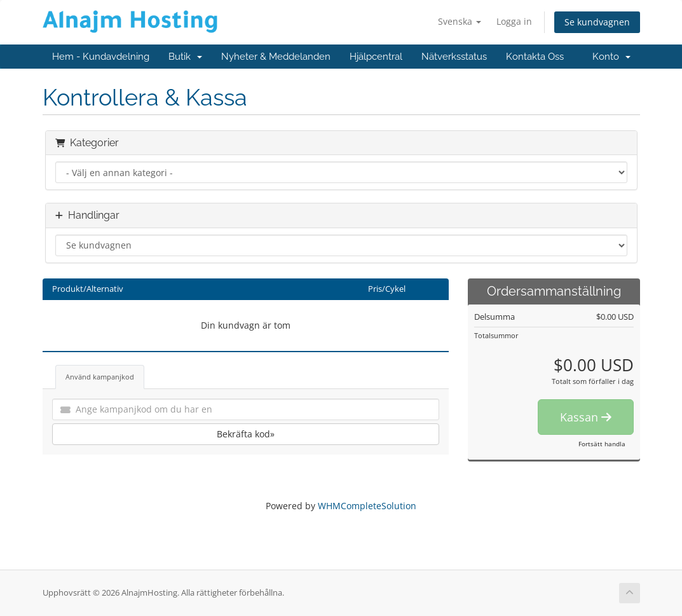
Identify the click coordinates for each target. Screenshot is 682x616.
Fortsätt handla (602, 444)
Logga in (514, 21)
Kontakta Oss (535, 57)
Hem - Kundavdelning (101, 57)
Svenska (460, 21)
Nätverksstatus (454, 57)
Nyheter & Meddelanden (276, 57)
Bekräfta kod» (246, 434)
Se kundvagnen (597, 22)
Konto (611, 57)
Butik (185, 57)
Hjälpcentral (376, 57)
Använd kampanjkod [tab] (100, 377)
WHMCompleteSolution (367, 506)
